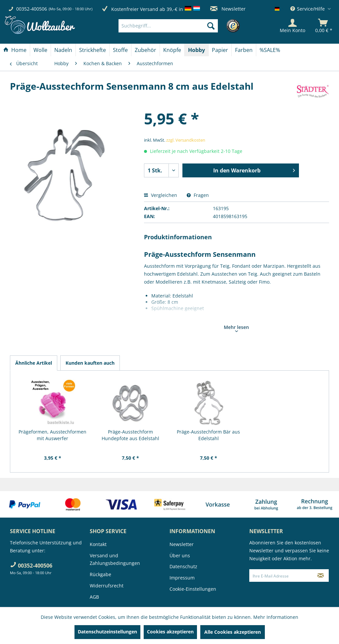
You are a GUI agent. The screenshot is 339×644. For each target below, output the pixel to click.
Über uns (180, 555)
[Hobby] (196, 50)
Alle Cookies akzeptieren (233, 632)
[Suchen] (211, 26)
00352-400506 (32, 9)
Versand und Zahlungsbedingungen (115, 559)
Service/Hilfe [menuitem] (308, 9)
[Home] (15, 50)
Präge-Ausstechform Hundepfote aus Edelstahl (130, 435)
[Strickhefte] (93, 50)
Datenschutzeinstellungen (107, 632)
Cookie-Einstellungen (193, 589)
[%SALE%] (270, 50)
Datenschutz (183, 566)
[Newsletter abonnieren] (321, 575)
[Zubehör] (145, 50)
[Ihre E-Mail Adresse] (281, 575)
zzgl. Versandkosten (186, 140)
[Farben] (244, 50)
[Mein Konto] (292, 26)
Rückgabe (100, 574)
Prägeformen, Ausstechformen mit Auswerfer (52, 435)
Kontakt (98, 544)
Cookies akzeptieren (170, 632)
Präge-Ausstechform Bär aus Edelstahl (208, 435)
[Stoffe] (120, 50)
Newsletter (228, 9)
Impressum (182, 578)
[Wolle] (40, 50)
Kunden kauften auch (90, 363)
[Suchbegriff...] (168, 26)
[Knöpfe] (172, 50)
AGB (94, 597)
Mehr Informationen (276, 617)
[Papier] (220, 50)
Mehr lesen (236, 328)
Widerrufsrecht (107, 586)
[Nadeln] (63, 50)
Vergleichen (161, 195)
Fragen (198, 195)
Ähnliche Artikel (34, 363)
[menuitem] (178, 26)
